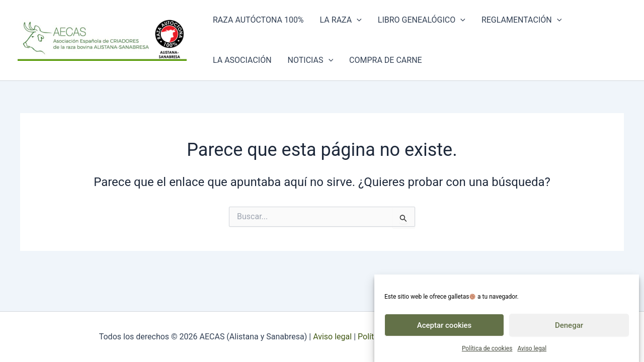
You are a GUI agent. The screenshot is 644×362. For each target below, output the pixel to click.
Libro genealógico (422, 20)
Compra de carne (386, 60)
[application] (357, 20)
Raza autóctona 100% (258, 20)
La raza (341, 20)
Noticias (311, 60)
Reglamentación (521, 20)
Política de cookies (487, 352)
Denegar (569, 328)
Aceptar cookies (445, 328)
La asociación (242, 60)
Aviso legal (532, 352)
